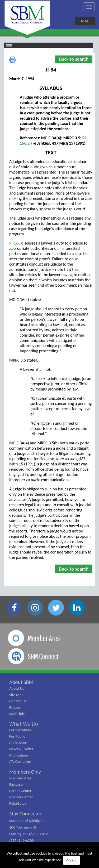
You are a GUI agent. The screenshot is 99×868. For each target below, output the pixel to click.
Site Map (16, 695)
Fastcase (16, 784)
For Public (17, 736)
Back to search (74, 59)
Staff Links (17, 714)
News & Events (21, 749)
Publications (19, 755)
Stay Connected (26, 814)
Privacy (15, 707)
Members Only (25, 772)
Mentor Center (21, 797)
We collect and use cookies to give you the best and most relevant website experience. (50, 858)
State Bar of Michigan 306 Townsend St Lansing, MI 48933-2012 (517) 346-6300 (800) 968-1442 (29, 834)
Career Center (20, 791)
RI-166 (15, 243)
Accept (71, 860)
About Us (17, 688)
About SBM (21, 682)
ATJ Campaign (20, 762)
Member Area (20, 778)
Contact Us (18, 701)
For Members (20, 730)
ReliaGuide (18, 803)
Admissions (18, 743)
